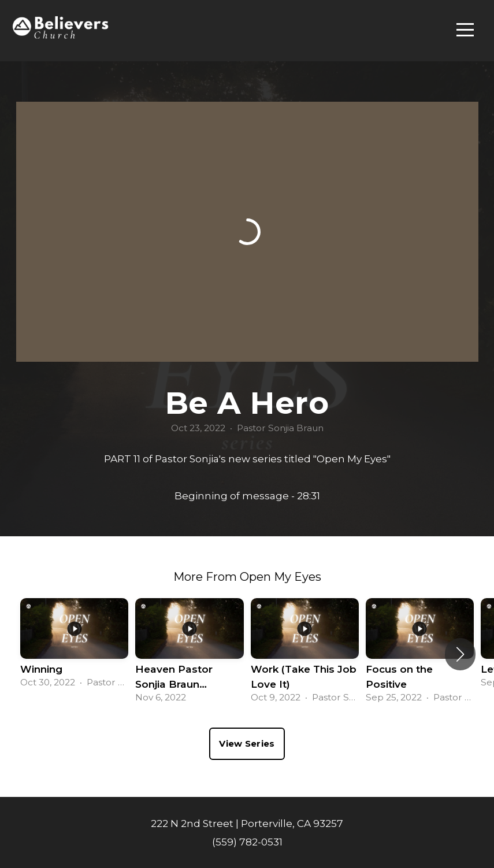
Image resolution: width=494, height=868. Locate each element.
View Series (247, 743)
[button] (460, 654)
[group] (74, 647)
